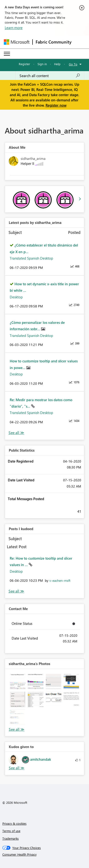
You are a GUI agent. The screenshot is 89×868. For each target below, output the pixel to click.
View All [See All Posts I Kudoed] (16, 591)
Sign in (42, 64)
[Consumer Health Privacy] (45, 854)
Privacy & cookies (14, 823)
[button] (18, 682)
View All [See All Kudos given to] (17, 768)
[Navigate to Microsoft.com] (17, 42)
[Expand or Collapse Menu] (7, 54)
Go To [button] (73, 64)
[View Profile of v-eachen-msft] (60, 580)
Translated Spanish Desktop (31, 258)
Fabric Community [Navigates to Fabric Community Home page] (54, 42)
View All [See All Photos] (17, 729)
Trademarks (11, 838)
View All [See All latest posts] (16, 433)
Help (57, 64)
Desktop (16, 297)
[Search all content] (50, 76)
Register (24, 64)
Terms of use (11, 831)
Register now (56, 105)
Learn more (14, 28)
